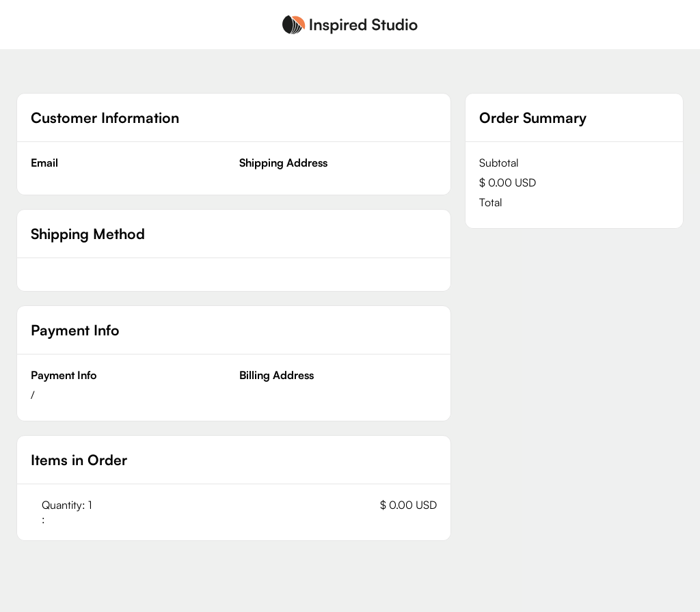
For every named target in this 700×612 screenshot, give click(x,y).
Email (44, 163)
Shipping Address (283, 163)
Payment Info (64, 375)
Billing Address (277, 375)
